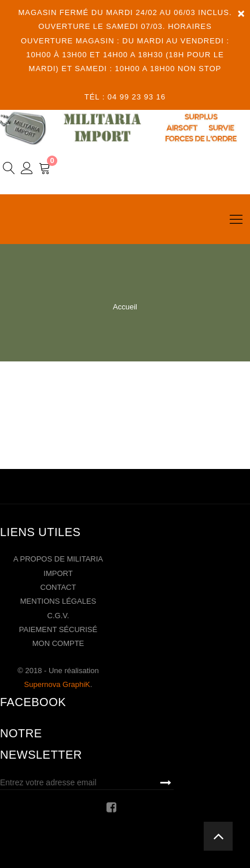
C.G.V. (58, 616)
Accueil (125, 307)
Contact (58, 587)
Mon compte (58, 643)
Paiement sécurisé (58, 629)
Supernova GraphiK (57, 684)
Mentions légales (58, 601)
